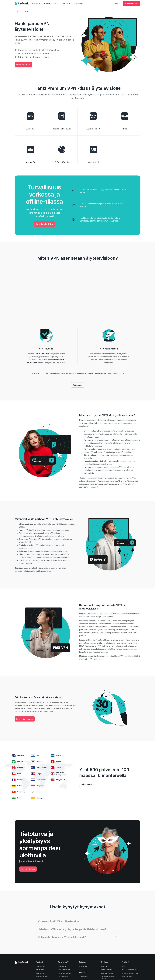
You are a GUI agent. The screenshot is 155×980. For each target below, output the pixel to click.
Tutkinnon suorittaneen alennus (108, 977)
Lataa (58, 3)
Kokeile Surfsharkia (25, 719)
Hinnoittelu (49, 3)
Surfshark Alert (41, 973)
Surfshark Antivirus (42, 977)
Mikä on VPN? (62, 966)
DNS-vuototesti (127, 977)
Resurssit (68, 3)
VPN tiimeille (80, 3)
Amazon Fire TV (93, 129)
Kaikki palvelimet (88, 784)
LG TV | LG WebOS (62, 162)
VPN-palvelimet (63, 977)
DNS (124, 966)
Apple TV (30, 129)
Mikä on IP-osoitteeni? (129, 970)
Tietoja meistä (84, 977)
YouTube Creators (106, 970)
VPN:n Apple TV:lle (43, 354)
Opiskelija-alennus (107, 973)
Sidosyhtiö (104, 966)
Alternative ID (40, 970)
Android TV (30, 162)
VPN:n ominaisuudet (64, 970)
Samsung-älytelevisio (62, 129)
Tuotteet (38, 3)
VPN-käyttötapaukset (65, 973)
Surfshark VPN (41, 966)
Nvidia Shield (93, 162)
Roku (125, 129)
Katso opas (78, 385)
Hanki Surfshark (23, 65)
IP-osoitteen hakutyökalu (130, 973)
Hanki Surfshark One (44, 224)
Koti (17, 11)
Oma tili (116, 3)
